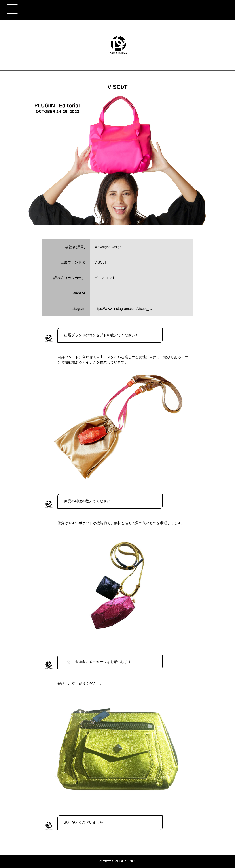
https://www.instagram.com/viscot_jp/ (123, 309)
